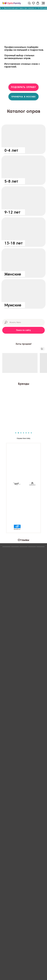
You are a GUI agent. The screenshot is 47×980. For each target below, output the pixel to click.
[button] (29, 3)
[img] (23, 139)
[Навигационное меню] (43, 3)
